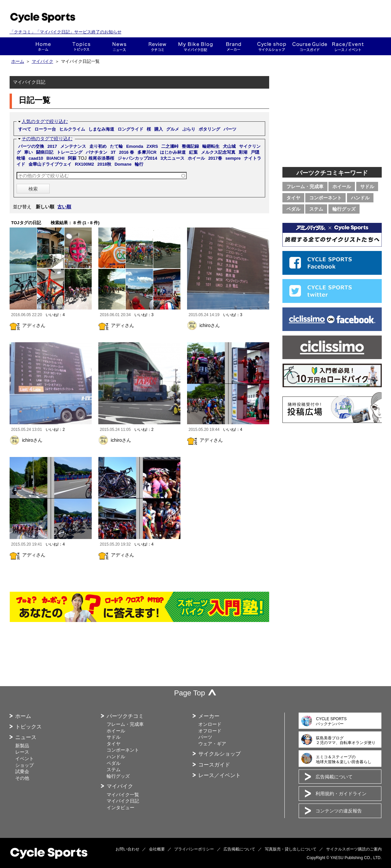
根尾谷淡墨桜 (101, 158)
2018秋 (104, 164)
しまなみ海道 (101, 129)
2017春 (215, 158)
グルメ (173, 129)
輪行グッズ (344, 209)
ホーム (43, 46)
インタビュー (121, 807)
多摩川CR (147, 152)
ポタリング (209, 129)
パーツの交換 (31, 146)
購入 (159, 129)
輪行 (139, 164)
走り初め (98, 146)
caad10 (36, 158)
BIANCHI (55, 158)
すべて (25, 129)
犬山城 (229, 146)
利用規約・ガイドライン (341, 794)
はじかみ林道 (173, 152)
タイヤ (293, 198)
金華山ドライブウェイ (50, 164)
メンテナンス (73, 146)
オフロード (210, 731)
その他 (22, 778)
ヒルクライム (72, 129)
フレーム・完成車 (305, 186)
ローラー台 (45, 129)
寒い (28, 152)
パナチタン (97, 152)
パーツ (230, 129)
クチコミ (157, 46)
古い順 (64, 207)
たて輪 (116, 146)
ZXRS (152, 146)
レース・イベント (348, 46)
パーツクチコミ (125, 716)
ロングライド (130, 129)
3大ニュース (172, 158)
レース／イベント (220, 775)
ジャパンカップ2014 (137, 158)
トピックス (81, 46)
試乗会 (22, 771)
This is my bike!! (195, 46)
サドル (367, 186)
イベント (24, 759)
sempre (233, 158)
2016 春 (126, 152)
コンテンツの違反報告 (339, 811)
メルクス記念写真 (218, 152)
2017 (52, 146)
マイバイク (43, 62)
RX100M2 (84, 164)
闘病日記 (45, 152)
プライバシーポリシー (194, 849)
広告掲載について (334, 777)
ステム (316, 209)
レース (22, 752)
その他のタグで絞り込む (47, 139)
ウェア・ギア (212, 744)
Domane (123, 164)
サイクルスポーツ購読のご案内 (354, 849)
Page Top (190, 693)
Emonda (135, 146)
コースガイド (310, 46)
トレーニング (70, 152)
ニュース (119, 46)
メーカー (234, 46)
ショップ (272, 46)
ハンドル (360, 198)
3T (113, 152)
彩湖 (243, 152)
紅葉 (193, 152)
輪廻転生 (211, 146)
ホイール (196, 158)
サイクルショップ (220, 754)
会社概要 (157, 849)
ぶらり (189, 129)
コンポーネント (325, 198)
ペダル (293, 209)
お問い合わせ (127, 849)
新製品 (22, 746)
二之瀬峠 (170, 146)
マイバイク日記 (123, 801)
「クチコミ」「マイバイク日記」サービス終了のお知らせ (66, 32)
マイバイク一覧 (123, 795)
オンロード (210, 724)
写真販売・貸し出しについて (291, 849)
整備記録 (190, 146)
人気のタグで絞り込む (45, 121)
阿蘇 (72, 158)
